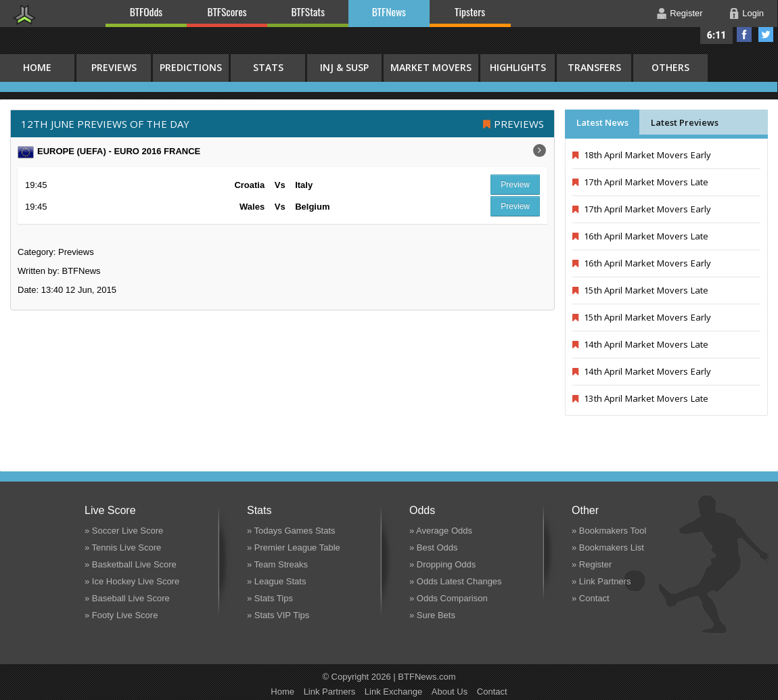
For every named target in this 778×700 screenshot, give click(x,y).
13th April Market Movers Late (640, 398)
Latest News (602, 122)
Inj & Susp (344, 67)
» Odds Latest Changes (456, 581)
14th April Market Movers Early (642, 371)
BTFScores (227, 11)
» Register (592, 564)
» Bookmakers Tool (609, 531)
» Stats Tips (270, 598)
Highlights (518, 67)
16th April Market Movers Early (642, 263)
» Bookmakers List (608, 547)
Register (686, 13)
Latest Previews (685, 122)
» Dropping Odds (442, 564)
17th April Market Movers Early (642, 209)
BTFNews (389, 11)
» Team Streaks (277, 564)
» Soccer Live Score (124, 531)
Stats (268, 67)
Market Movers (431, 67)
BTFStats (308, 11)
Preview (515, 185)
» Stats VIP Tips (278, 615)
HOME (37, 67)
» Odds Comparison (449, 598)
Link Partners (330, 692)
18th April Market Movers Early (642, 155)
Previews (114, 67)
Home (282, 692)
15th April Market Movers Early (642, 317)
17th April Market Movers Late (640, 182)
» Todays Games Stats (291, 531)
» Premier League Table (294, 547)
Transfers (594, 67)
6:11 (717, 35)
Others (670, 67)
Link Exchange (393, 692)
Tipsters (470, 11)
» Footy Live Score (121, 615)
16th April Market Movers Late (640, 236)
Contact (492, 692)
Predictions (191, 67)
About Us (450, 692)
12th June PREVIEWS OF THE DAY (105, 124)
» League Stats (276, 581)
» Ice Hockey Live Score (132, 581)
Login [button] (753, 13)
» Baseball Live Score (127, 598)
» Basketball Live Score (131, 564)
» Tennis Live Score (123, 547)
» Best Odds (434, 547)
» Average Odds (441, 531)
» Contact (591, 598)
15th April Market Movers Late (640, 290)
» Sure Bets (432, 615)
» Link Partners (601, 581)
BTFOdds (146, 11)
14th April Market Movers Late (640, 344)
